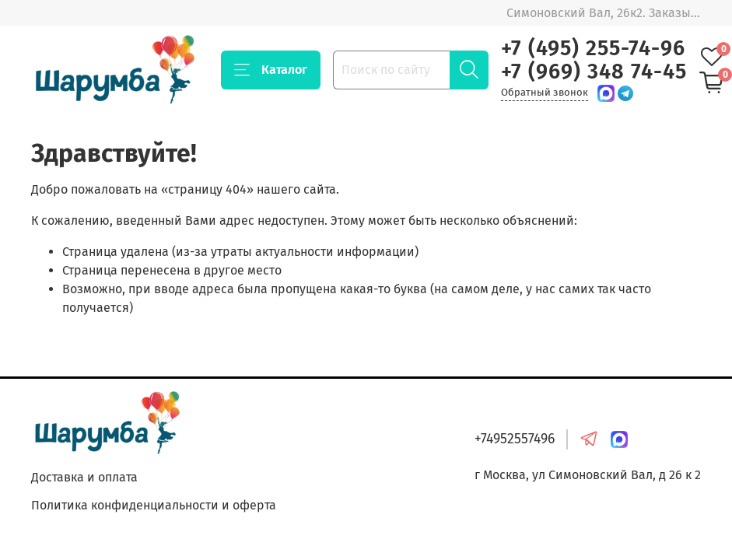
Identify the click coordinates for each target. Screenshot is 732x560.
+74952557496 (515, 439)
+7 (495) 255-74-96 (593, 48)
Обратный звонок (545, 92)
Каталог (271, 70)
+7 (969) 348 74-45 (594, 72)
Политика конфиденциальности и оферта (154, 505)
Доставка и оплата (84, 477)
